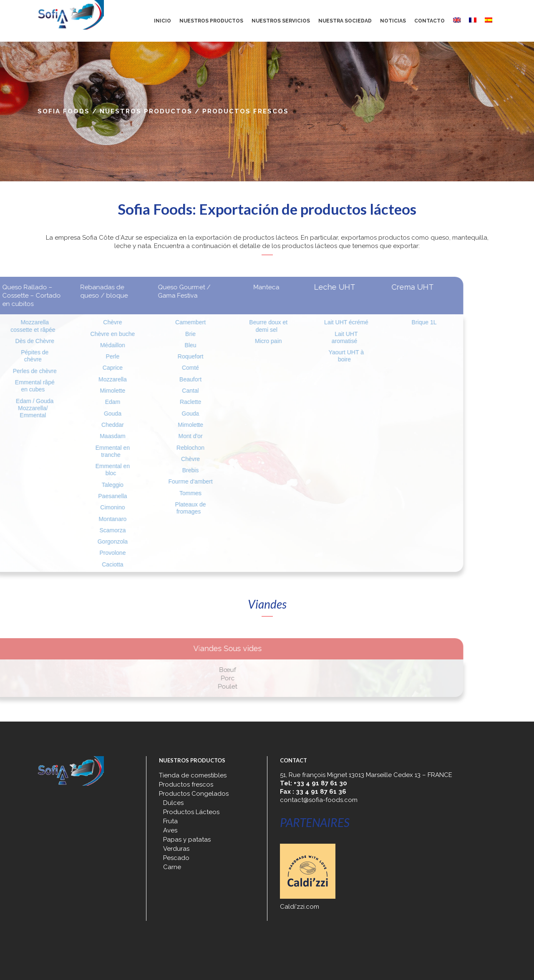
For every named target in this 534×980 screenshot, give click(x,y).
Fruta (170, 821)
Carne (172, 867)
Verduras (176, 849)
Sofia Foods (64, 111)
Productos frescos (186, 785)
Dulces (173, 803)
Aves (170, 830)
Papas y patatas (187, 840)
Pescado (176, 858)
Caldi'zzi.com (300, 907)
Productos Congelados (194, 794)
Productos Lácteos (191, 812)
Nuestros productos (146, 111)
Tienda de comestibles (193, 775)
